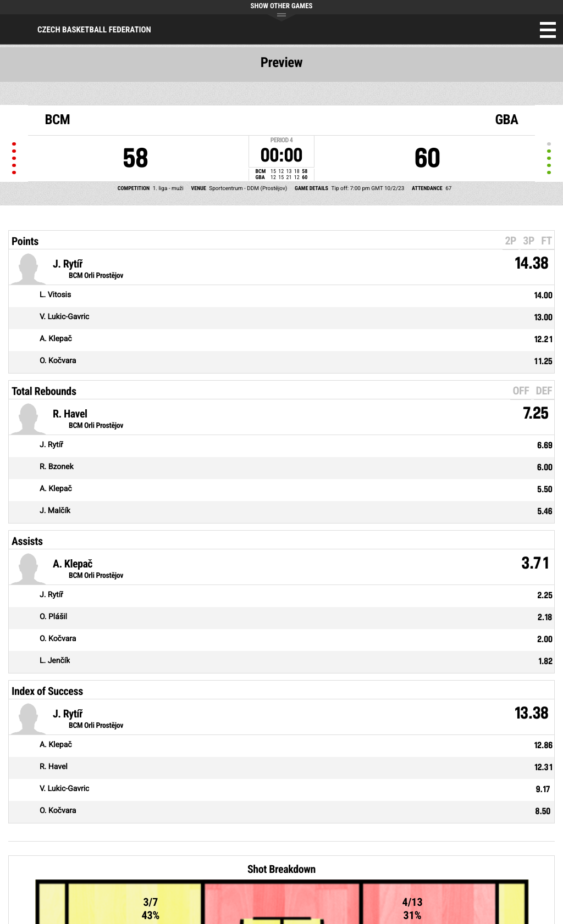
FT (547, 241)
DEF (544, 391)
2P (510, 241)
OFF (521, 391)
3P (529, 241)
